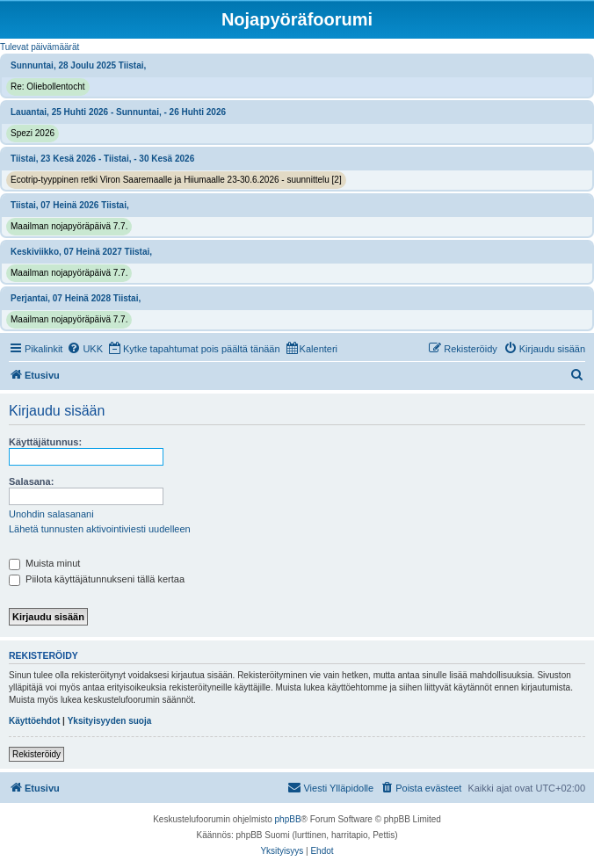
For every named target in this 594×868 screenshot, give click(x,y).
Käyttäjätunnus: (45, 442)
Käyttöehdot (34, 721)
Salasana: (31, 481)
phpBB (288, 819)
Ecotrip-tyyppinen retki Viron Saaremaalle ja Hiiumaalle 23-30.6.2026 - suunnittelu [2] (176, 180)
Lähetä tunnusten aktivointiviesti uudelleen (100, 529)
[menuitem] (85, 349)
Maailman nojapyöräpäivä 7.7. (69, 226)
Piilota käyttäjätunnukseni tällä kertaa (97, 579)
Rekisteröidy (36, 754)
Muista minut (44, 563)
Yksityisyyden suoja (110, 721)
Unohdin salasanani (51, 514)
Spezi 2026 (33, 133)
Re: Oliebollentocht (48, 87)
